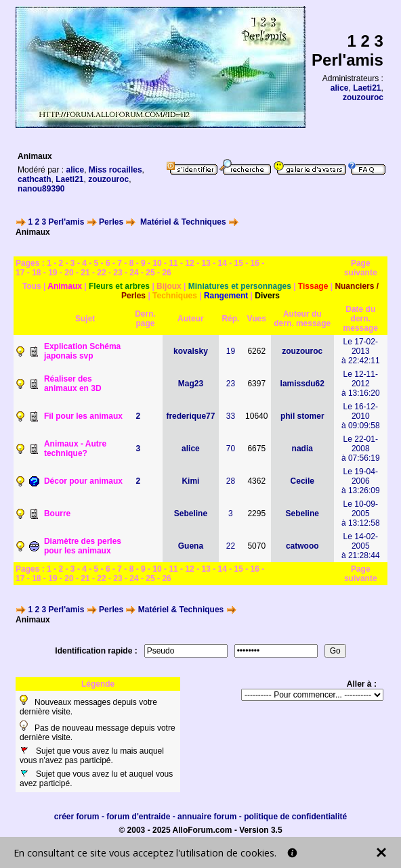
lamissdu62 (302, 384)
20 (69, 273)
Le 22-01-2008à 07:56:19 (361, 449)
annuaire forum (207, 817)
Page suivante (361, 268)
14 (223, 263)
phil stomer (302, 416)
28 (231, 481)
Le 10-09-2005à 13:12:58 (361, 513)
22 (101, 273)
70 (231, 449)
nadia (302, 449)
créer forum (77, 817)
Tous (32, 286)
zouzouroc (363, 97)
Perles (111, 222)
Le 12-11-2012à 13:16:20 (361, 384)
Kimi (190, 481)
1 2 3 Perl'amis (56, 222)
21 (85, 273)
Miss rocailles (115, 170)
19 (52, 273)
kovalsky (191, 351)
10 (157, 263)
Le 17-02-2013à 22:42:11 (361, 351)
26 (166, 273)
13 (206, 263)
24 (134, 273)
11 (173, 263)
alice (340, 88)
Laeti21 (367, 88)
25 (150, 273)
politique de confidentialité (295, 817)
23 (118, 273)
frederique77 (190, 416)
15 (239, 263)
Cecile (302, 481)
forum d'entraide (138, 817)
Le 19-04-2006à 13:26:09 (361, 481)
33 (231, 416)
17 (20, 273)
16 (255, 263)
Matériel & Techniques (183, 222)
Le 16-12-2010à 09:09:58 (361, 416)
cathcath (34, 179)
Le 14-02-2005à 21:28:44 (361, 546)
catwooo (302, 546)
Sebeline (191, 513)
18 (36, 273)
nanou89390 (41, 189)
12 (189, 263)
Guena (191, 546)
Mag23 (191, 384)
